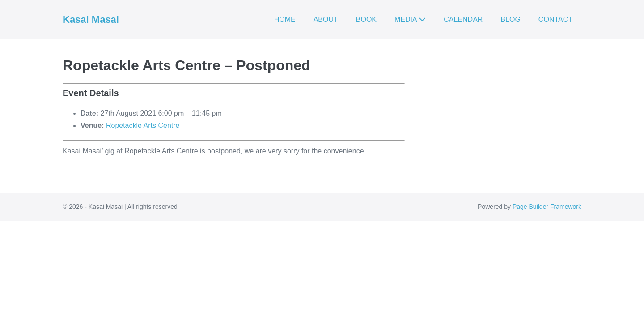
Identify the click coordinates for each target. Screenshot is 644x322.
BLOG (510, 19)
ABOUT (326, 19)
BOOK (366, 19)
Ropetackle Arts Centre (143, 125)
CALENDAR (463, 19)
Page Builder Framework (547, 207)
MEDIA (410, 19)
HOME (285, 19)
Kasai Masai (91, 19)
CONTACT (555, 19)
